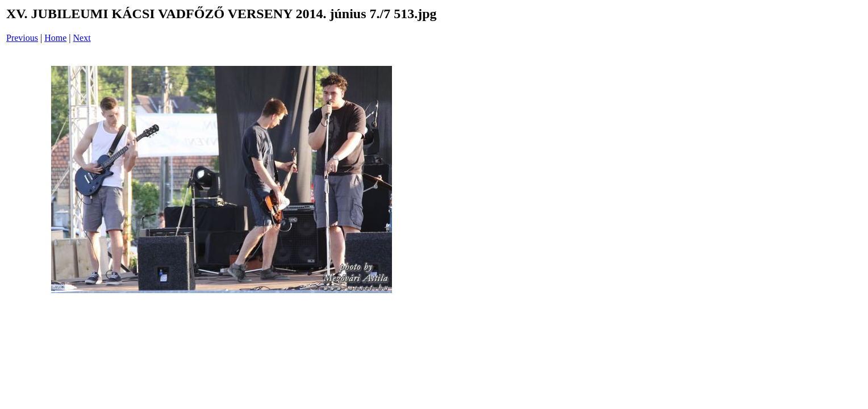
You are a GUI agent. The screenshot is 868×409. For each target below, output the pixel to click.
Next (82, 38)
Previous (22, 38)
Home (55, 38)
